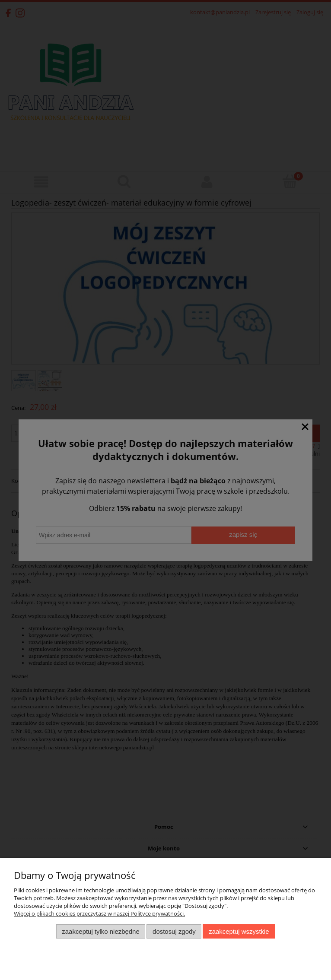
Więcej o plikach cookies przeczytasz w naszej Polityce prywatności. (99, 913)
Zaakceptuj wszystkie (239, 931)
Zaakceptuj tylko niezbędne (100, 931)
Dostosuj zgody (174, 931)
